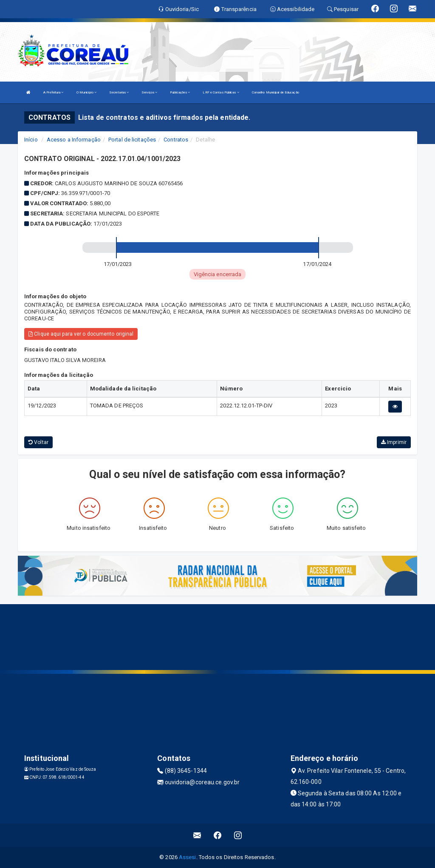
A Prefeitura (53, 92)
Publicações (180, 92)
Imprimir (394, 442)
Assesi (188, 857)
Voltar (38, 442)
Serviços (149, 92)
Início (31, 140)
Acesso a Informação (74, 140)
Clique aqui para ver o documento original (81, 334)
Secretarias (119, 92)
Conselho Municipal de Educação (275, 92)
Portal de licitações (132, 140)
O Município (86, 92)
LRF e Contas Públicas (221, 92)
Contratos (176, 140)
